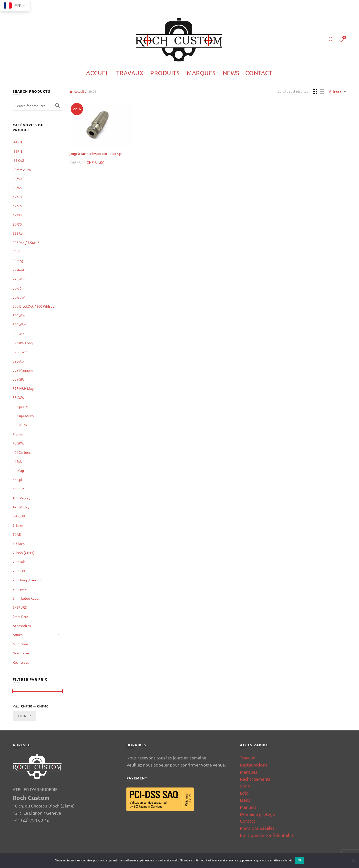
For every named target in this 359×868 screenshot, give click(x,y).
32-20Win (20, 352)
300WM (19, 315)
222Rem (19, 233)
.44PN (17, 142)
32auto (18, 361)
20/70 (17, 224)
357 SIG (18, 379)
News (231, 73)
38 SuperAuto (23, 416)
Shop (245, 786)
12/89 (17, 215)
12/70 (17, 197)
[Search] (331, 40)
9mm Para (20, 616)
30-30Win (20, 297)
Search (57, 106)
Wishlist (344, 38)
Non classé (21, 653)
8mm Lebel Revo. (26, 598)
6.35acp (19, 544)
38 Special (21, 407)
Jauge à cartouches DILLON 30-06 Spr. (96, 154)
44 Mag (18, 470)
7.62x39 (19, 571)
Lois (244, 793)
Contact (259, 73)
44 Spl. (18, 480)
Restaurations (254, 765)
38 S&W (19, 397)
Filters (335, 92)
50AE (17, 534)
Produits (165, 73)
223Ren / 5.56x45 (26, 242)
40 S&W (19, 443)
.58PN (17, 151)
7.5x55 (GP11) (24, 553)
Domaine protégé (257, 814)
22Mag (18, 261)
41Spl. (17, 461)
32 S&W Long (23, 343)
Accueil (98, 73)
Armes (18, 635)
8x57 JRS (20, 607)
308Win (19, 334)
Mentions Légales (257, 828)
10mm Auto (22, 170)
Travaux (130, 73)
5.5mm (18, 525)
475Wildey (21, 507)
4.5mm (18, 434)
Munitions (21, 644)
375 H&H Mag (23, 388)
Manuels (248, 807)
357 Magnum (23, 370)
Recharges (21, 662)
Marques (201, 73)
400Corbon (21, 452)
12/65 (17, 188)
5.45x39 (19, 516)
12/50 (17, 179)
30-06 (17, 288)
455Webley (21, 498)
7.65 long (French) (27, 580)
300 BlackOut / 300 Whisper (34, 306)
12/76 (17, 206)
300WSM (20, 324)
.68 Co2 (18, 160)
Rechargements (255, 779)
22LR (17, 252)
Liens (245, 800)
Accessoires (22, 626)
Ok (300, 860)
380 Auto (20, 425)
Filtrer (24, 716)
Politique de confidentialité (267, 835)
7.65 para (20, 589)
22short (19, 270)
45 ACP (18, 489)
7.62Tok (19, 562)
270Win (19, 279)
